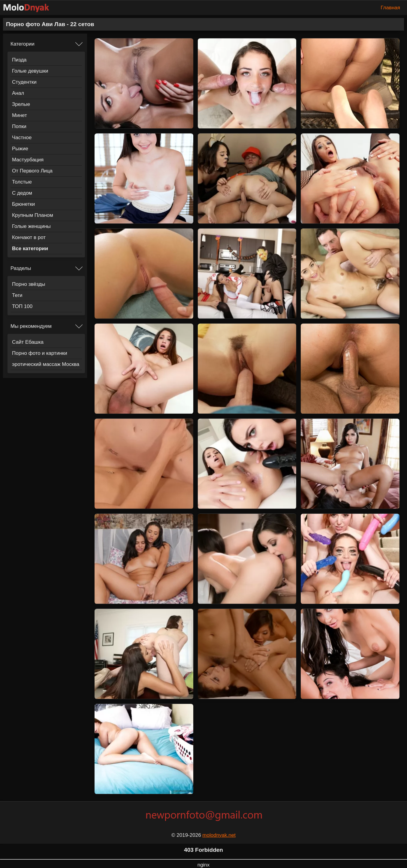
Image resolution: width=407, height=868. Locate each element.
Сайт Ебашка (28, 342)
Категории (23, 44)
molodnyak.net (219, 835)
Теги (17, 295)
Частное (22, 138)
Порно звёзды (29, 284)
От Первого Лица (32, 171)
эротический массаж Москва (46, 364)
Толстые (22, 182)
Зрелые (21, 104)
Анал (18, 93)
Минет (20, 115)
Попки (19, 126)
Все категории (30, 248)
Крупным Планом (33, 215)
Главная (390, 8)
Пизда (19, 60)
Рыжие (20, 149)
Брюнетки (23, 204)
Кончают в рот (29, 237)
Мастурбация (28, 160)
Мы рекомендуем (31, 326)
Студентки (24, 82)
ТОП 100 (22, 306)
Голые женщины (31, 226)
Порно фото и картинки (40, 353)
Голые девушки (30, 71)
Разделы (21, 268)
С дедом (22, 193)
